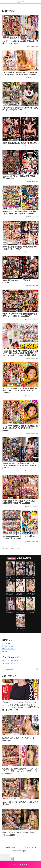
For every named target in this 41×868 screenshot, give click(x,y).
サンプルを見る (21, 865)
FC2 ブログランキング (9, 663)
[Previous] (3, 857)
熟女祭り (5, 651)
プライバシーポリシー (30, 847)
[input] (20, 669)
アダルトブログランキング (10, 661)
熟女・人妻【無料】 (8, 649)
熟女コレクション (8, 646)
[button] (37, 669)
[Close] (12, 859)
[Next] (8, 857)
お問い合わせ (11, 847)
